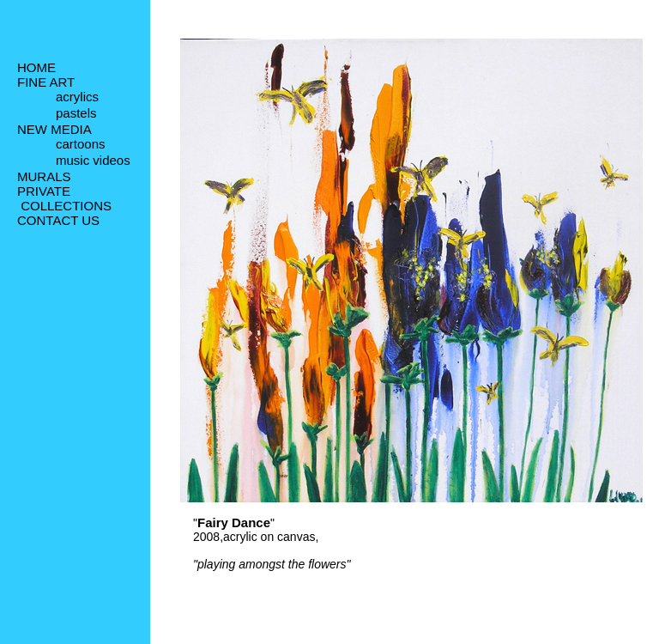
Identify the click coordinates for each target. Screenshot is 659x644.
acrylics (77, 98)
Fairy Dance (234, 522)
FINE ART (46, 82)
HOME (36, 67)
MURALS (44, 180)
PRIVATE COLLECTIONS (64, 202)
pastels (76, 115)
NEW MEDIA (54, 131)
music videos (93, 164)
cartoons (81, 147)
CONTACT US (58, 224)
